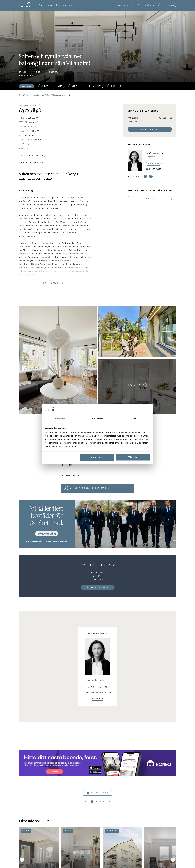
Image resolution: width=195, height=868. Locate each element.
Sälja (49, 5)
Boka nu (150, 198)
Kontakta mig (154, 164)
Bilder (59, 86)
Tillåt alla (133, 457)
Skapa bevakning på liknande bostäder (97, 488)
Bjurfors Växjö (153, 169)
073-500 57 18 (97, 699)
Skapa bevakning (123, 5)
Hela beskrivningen (55, 283)
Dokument (114, 86)
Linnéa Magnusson (97, 680)
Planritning (76, 86)
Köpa (40, 5)
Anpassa (97, 457)
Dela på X (97, 802)
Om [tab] (135, 419)
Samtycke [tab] (60, 419)
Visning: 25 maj (27, 75)
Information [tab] (97, 419)
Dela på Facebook (97, 793)
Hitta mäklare (146, 5)
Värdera (167, 5)
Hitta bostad (65, 5)
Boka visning (27, 86)
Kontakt (44, 86)
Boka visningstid (150, 129)
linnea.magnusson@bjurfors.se (97, 692)
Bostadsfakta (95, 86)
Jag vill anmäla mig (97, 587)
